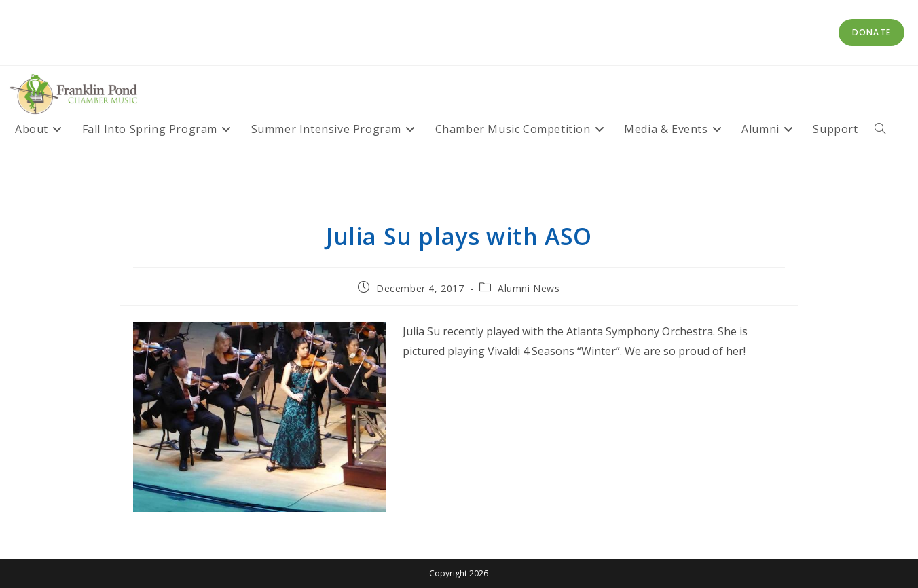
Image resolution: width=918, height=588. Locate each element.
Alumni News (529, 288)
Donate (871, 32)
